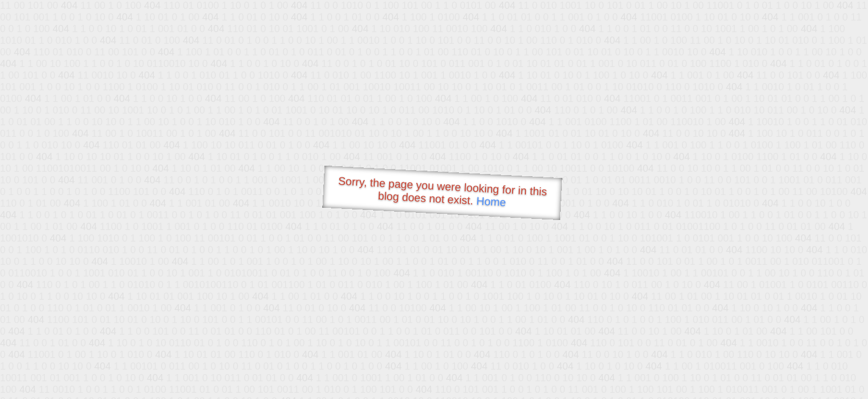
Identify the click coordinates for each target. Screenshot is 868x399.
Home (491, 201)
